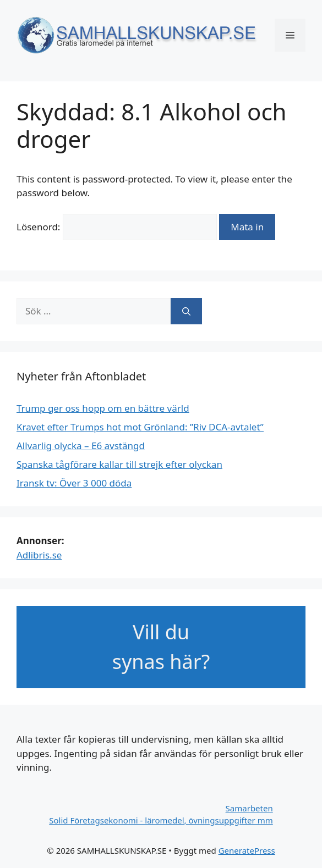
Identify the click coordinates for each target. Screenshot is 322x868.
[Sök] (186, 311)
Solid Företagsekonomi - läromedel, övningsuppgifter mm (161, 820)
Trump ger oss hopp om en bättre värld (103, 408)
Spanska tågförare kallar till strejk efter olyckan (119, 464)
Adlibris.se (39, 555)
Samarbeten (249, 808)
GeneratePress (247, 850)
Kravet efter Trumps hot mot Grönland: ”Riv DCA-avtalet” (140, 427)
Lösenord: (117, 227)
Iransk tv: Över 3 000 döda (74, 483)
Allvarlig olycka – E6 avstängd (81, 446)
